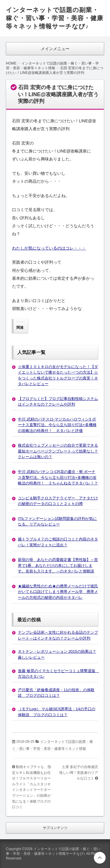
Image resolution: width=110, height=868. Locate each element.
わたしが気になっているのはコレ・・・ (49, 248)
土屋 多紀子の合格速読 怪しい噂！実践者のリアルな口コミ (80, 773)
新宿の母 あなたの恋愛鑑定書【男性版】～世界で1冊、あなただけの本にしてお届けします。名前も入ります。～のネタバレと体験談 (58, 565)
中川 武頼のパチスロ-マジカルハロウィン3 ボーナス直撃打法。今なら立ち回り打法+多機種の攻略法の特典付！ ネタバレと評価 (57, 425)
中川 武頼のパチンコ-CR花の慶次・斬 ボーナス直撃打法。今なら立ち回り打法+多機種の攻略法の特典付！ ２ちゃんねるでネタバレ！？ (58, 477)
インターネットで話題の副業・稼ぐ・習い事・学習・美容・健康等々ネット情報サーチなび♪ (55, 18)
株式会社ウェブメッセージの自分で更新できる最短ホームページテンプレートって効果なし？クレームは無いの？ (58, 451)
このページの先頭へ (100, 858)
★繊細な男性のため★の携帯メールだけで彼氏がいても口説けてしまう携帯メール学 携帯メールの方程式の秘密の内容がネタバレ (58, 592)
